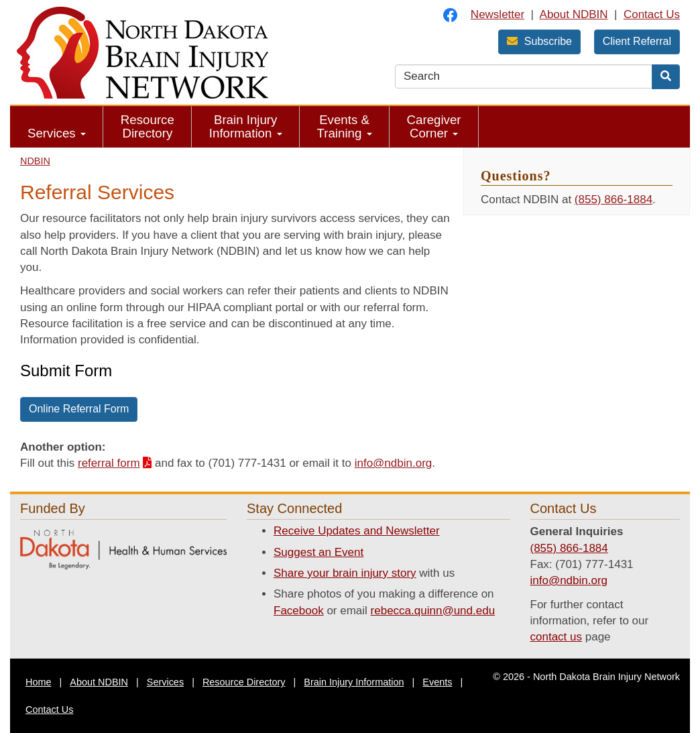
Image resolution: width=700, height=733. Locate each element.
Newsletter (498, 14)
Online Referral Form (79, 409)
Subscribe (539, 41)
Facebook (299, 611)
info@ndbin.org (394, 463)
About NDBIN (574, 14)
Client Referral (637, 41)
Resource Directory (148, 126)
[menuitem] (57, 127)
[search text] (524, 76)
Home (39, 682)
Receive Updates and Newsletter (357, 531)
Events (437, 682)
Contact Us (652, 14)
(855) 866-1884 (614, 200)
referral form (109, 463)
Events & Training (345, 126)
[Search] (666, 77)
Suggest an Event (318, 552)
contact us (557, 637)
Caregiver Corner (434, 126)
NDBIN (35, 161)
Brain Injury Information (246, 126)
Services (57, 133)
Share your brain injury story (345, 573)
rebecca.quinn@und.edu (433, 611)
